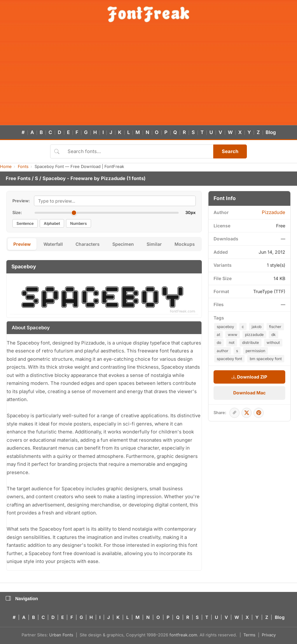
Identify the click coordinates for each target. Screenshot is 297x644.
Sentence (25, 223)
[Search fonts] (138, 151)
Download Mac (249, 393)
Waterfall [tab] (53, 244)
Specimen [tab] (123, 244)
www (233, 335)
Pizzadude (113, 178)
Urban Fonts (61, 635)
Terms (249, 635)
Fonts (23, 166)
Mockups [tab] (185, 244)
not (232, 342)
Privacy (269, 635)
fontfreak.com (183, 635)
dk (274, 335)
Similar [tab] (154, 244)
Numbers (79, 223)
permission (255, 351)
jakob (257, 327)
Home (6, 166)
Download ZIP (249, 377)
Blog (271, 132)
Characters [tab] (88, 244)
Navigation (22, 599)
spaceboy (225, 327)
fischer (275, 327)
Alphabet (52, 223)
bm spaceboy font (266, 359)
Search (230, 151)
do (219, 342)
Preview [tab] (22, 244)
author (223, 351)
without (273, 342)
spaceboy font (229, 359)
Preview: (21, 201)
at (218, 335)
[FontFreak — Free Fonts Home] (148, 14)
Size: (17, 212)
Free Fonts (18, 178)
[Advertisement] (148, 77)
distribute (251, 342)
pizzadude (254, 335)
